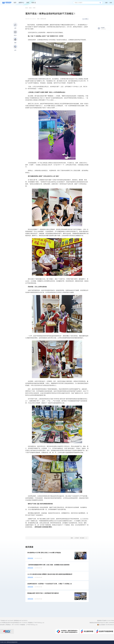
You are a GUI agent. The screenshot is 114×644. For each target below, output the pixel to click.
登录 (111, 3)
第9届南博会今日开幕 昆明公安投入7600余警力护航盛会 (44, 553)
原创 (30, 8)
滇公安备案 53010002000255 (106, 625)
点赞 (15, 28)
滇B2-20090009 (110, 623)
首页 (15, 3)
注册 (106, 3)
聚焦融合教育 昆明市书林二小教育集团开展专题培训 (43, 593)
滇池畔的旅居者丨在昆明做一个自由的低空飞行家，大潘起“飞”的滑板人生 (50, 584)
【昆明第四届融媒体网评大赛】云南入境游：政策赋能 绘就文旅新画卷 (48, 565)
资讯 (28, 3)
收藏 (15, 43)
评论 (15, 35)
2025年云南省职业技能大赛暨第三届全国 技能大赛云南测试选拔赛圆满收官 (50, 574)
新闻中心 (21, 3)
